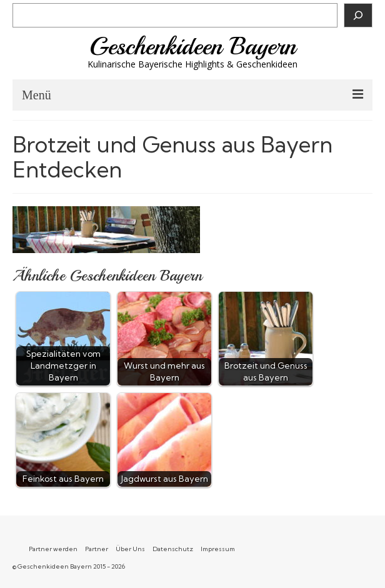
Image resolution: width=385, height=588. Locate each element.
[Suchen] (358, 15)
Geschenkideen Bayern (193, 46)
